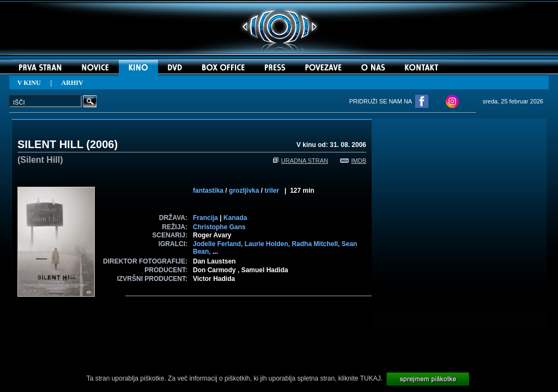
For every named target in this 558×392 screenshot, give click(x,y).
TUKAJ (371, 378)
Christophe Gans (219, 227)
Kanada (235, 218)
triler (272, 191)
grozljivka (244, 191)
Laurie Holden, (268, 244)
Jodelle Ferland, (219, 244)
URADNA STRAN (301, 161)
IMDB (353, 161)
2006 (102, 144)
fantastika (208, 191)
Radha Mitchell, (316, 244)
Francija (205, 218)
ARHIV (72, 83)
